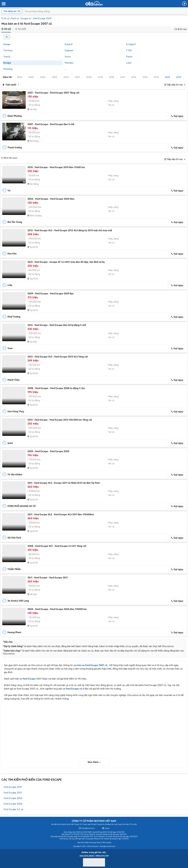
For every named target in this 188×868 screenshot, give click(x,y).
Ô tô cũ (5, 18)
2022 (66, 77)
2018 (112, 77)
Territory (8, 50)
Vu (9, 190)
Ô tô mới (21, 29)
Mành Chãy (14, 380)
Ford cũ (15, 18)
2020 (89, 77)
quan (10, 443)
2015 (145, 77)
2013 (167, 77)
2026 (19, 77)
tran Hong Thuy (16, 411)
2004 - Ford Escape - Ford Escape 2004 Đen (51, 199)
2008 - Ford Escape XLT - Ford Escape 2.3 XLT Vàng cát (57, 546)
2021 (77, 77)
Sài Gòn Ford (14, 538)
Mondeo (69, 63)
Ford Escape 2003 (13, 798)
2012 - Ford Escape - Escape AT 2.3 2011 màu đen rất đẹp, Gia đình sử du (66, 262)
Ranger (7, 44)
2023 (54, 77)
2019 (100, 77)
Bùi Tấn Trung (15, 222)
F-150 (129, 50)
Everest (69, 44)
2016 (134, 77)
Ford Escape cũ (74, 689)
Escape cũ (26, 18)
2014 (156, 77)
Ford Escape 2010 (13, 787)
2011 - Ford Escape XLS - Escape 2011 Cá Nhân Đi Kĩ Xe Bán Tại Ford (64, 483)
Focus (68, 57)
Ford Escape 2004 (13, 804)
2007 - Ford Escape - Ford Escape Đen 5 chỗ (51, 124)
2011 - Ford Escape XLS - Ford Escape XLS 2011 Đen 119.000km (61, 514)
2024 (43, 77)
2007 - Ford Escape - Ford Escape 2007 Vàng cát (53, 93)
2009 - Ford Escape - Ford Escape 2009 (48, 451)
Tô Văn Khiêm (15, 475)
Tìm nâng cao (12, 11)
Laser (129, 63)
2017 (123, 77)
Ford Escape (29, 679)
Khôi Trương (14, 317)
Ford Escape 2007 (42, 18)
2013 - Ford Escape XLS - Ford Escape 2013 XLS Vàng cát (58, 357)
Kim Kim (12, 254)
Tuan (10, 348)
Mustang (8, 69)
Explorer (69, 50)
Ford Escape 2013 (13, 793)
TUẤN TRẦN (14, 569)
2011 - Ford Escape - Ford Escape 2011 (48, 578)
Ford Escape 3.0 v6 (13, 809)
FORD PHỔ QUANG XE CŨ (22, 506)
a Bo (10, 285)
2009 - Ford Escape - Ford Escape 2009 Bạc (51, 294)
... (65, 69)
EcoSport (131, 44)
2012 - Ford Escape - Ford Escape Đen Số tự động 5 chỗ (57, 325)
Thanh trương (15, 147)
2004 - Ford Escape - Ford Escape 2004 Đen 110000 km (57, 609)
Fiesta (129, 57)
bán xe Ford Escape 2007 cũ (92, 665)
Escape (7, 63)
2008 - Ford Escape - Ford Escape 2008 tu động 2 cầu (56, 388)
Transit (7, 57)
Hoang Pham (14, 632)
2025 (31, 77)
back (7, 37)
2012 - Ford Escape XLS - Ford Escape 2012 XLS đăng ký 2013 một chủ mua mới (70, 230)
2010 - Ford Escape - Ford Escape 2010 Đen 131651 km (56, 167)
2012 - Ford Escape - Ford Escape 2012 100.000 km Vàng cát (60, 420)
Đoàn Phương (15, 116)
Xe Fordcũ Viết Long (18, 601)
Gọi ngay (178, 116)
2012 (179, 77)
